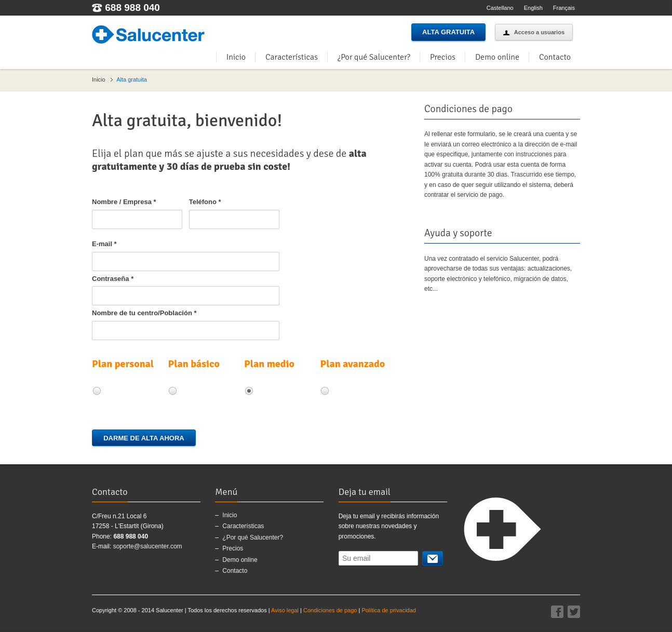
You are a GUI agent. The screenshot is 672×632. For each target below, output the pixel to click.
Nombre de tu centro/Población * (144, 313)
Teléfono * (205, 202)
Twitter (574, 612)
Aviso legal (285, 610)
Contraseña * (113, 279)
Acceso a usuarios (534, 32)
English (533, 8)
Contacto (555, 57)
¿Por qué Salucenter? (374, 57)
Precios (443, 57)
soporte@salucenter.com (148, 546)
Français (564, 8)
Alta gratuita (448, 32)
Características (292, 57)
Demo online (497, 57)
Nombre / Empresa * (124, 202)
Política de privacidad (389, 610)
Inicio (236, 57)
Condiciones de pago (330, 610)
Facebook (557, 612)
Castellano (500, 8)
